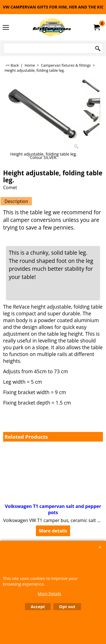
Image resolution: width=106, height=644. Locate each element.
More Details (50, 594)
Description (16, 201)
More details (53, 531)
